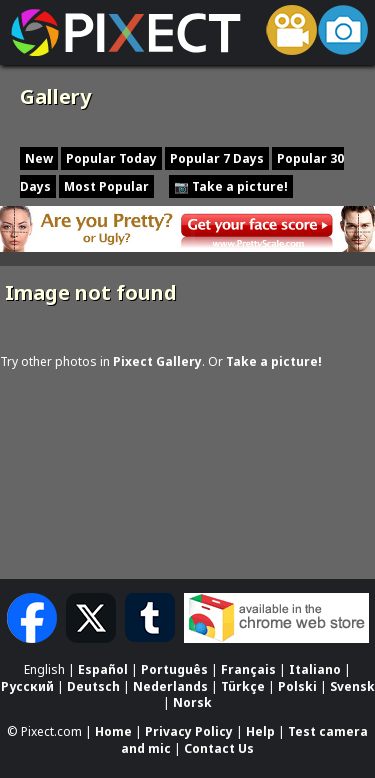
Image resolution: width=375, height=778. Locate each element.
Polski (297, 686)
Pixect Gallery (157, 361)
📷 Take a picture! (231, 186)
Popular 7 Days (217, 158)
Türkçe (243, 686)
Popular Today (111, 158)
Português (174, 669)
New (39, 158)
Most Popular (106, 186)
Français (248, 669)
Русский (27, 686)
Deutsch (93, 686)
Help (260, 731)
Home (113, 731)
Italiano (315, 669)
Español (103, 669)
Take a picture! (274, 361)
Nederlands (170, 686)
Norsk (192, 703)
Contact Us (219, 748)
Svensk (352, 686)
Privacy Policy (189, 731)
